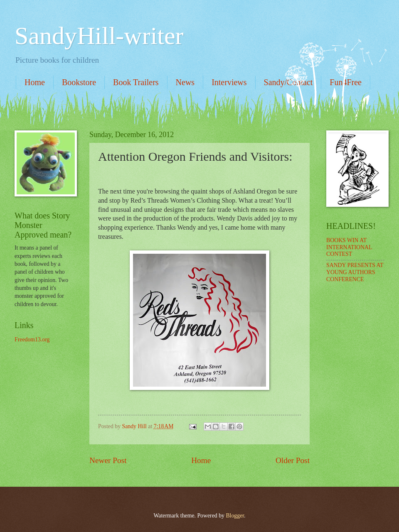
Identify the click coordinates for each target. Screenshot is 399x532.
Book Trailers (136, 82)
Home (35, 82)
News (185, 82)
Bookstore (79, 82)
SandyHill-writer (99, 36)
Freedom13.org (32, 340)
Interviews (229, 82)
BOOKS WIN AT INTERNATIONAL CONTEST (349, 247)
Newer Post (108, 460)
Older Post (293, 460)
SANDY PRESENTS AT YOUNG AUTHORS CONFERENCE (355, 272)
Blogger (235, 516)
